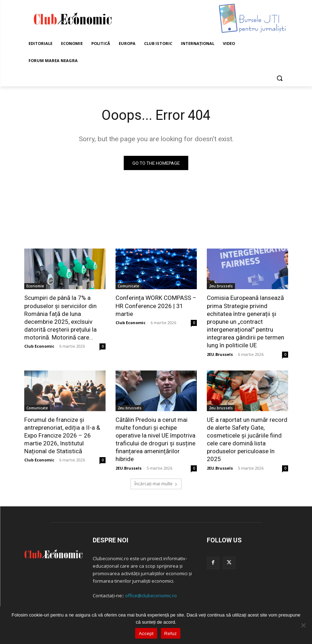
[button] (280, 78)
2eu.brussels (221, 286)
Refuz (171, 633)
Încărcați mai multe (156, 483)
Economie (35, 286)
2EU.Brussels (220, 354)
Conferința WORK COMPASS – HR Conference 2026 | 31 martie (156, 306)
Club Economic (39, 346)
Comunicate (128, 286)
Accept (146, 633)
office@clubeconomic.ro (151, 595)
